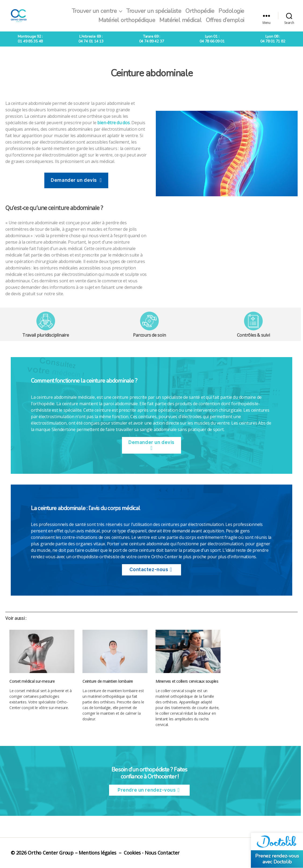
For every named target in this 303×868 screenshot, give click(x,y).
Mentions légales (98, 853)
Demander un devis (74, 180)
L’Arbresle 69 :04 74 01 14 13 (91, 39)
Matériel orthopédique (127, 20)
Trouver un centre (94, 11)
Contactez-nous (149, 570)
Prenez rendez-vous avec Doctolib (277, 859)
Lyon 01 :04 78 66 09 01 (212, 39)
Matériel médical (180, 20)
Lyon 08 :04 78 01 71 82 (273, 39)
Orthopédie (200, 11)
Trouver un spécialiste (154, 11)
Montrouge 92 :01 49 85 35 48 (30, 39)
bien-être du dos (113, 123)
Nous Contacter (164, 853)
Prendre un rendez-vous (147, 790)
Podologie (231, 11)
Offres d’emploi (225, 20)
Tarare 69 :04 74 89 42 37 (152, 39)
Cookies (133, 853)
